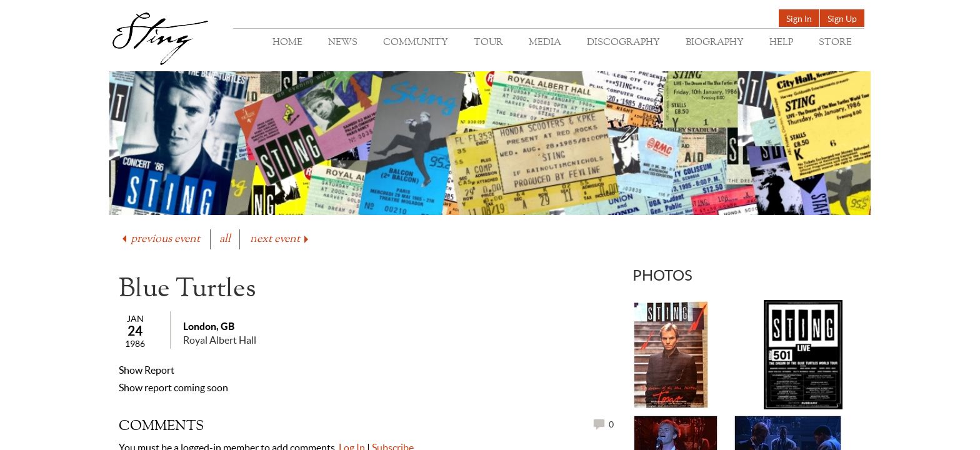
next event (280, 239)
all (225, 239)
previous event (160, 239)
